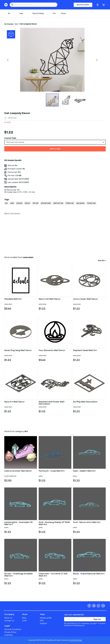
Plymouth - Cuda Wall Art (52, 471)
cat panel (80, 203)
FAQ (42, 621)
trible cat (70, 203)
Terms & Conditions (13, 629)
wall (12, 203)
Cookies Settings (75, 640)
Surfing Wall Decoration (85, 402)
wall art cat (58, 203)
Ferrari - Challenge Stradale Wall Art (18, 575)
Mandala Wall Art (13, 299)
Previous (8, 60)
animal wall (46, 203)
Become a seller (83, 5)
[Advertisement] (55, 235)
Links (24, 621)
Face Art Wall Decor (14, 402)
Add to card (55, 149)
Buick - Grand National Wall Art (89, 574)
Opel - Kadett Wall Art (84, 471)
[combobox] (55, 142)
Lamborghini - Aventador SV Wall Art (18, 523)
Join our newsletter (74, 615)
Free (21, 13)
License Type (10, 138)
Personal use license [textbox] (15, 142)
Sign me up (97, 620)
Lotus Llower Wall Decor (86, 299)
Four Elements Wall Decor (52, 351)
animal (19, 203)
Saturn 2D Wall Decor (50, 299)
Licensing (8, 635)
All (9, 13)
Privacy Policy (10, 632)
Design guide (46, 618)
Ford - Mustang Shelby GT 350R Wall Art (54, 523)
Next (97, 60)
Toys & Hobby (38, 13)
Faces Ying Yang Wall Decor (18, 351)
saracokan (12, 118)
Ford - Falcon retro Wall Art (87, 523)
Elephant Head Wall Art (85, 351)
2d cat (36, 203)
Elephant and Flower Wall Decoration (52, 403)
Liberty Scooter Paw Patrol (18, 471)
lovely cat (91, 203)
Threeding (13, 606)
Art (54, 13)
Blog (24, 618)
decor (27, 203)
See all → (102, 261)
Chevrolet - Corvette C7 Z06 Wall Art (53, 575)
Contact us (9, 621)
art (6, 203)
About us (8, 618)
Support (44, 623)
